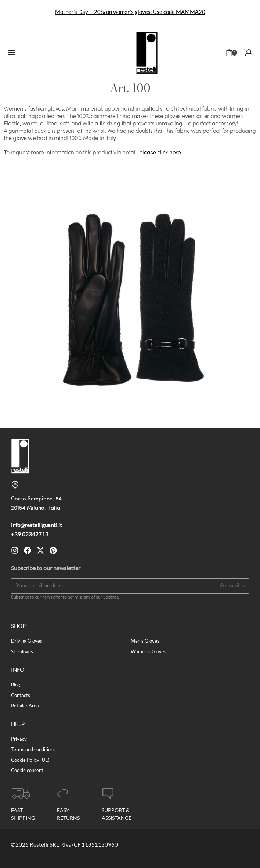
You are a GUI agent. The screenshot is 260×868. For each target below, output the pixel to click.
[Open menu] (11, 53)
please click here (160, 153)
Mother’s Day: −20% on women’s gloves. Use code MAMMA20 (130, 12)
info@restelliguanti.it (37, 525)
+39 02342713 (30, 534)
